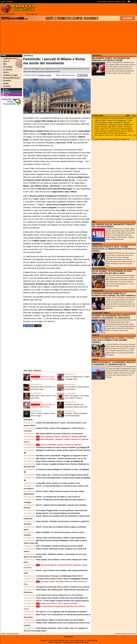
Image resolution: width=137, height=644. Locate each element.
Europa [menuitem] (5, 83)
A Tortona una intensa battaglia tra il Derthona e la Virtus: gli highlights (63, 469)
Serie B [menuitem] (5, 72)
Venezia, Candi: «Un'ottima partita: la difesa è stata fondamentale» (61, 538)
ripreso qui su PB (64, 143)
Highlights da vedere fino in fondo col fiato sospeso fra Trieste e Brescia (63, 450)
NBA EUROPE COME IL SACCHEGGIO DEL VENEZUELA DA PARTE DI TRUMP (111, 59)
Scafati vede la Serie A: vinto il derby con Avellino (57, 604)
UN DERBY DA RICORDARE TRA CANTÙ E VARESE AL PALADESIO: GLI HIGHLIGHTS (111, 317)
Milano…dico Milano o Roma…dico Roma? (42, 186)
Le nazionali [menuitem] (7, 70)
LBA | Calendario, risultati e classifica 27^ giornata (112, 123)
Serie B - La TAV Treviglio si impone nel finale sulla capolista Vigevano (62, 601)
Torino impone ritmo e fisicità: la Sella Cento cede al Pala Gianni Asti (62, 598)
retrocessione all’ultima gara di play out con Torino (46, 284)
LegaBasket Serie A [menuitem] (10, 59)
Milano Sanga (40, 241)
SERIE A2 (96, 335)
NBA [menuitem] (4, 64)
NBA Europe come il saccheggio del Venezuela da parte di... (43, 379)
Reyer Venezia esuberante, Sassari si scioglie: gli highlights (58, 461)
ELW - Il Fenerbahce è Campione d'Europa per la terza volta (58, 546)
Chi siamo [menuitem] (6, 86)
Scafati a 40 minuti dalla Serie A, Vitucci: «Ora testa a (113, 127)
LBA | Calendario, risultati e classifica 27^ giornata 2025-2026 (61, 437)
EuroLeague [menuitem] (7, 67)
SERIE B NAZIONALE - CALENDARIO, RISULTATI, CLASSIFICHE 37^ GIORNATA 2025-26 (114, 363)
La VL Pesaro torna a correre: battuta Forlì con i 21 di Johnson (59, 595)
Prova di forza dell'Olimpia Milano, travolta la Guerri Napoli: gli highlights (63, 478)
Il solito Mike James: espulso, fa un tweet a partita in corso (58, 483)
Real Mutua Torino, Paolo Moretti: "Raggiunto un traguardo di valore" (62, 456)
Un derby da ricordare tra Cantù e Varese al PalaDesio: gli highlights (62, 447)
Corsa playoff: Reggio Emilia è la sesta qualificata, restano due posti (62, 510)
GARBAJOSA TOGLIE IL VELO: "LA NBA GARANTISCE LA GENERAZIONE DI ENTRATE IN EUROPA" (114, 249)
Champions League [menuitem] (9, 75)
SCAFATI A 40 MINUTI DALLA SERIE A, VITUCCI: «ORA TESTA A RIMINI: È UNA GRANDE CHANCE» (113, 340)
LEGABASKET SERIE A (101, 313)
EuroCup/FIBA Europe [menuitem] (10, 78)
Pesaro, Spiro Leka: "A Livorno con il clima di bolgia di (113, 129)
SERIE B (95, 360)
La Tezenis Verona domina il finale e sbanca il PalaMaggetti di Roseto (62, 579)
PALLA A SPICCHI (99, 268)
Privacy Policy (131, 634)
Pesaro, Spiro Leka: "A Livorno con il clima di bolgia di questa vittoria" (63, 475)
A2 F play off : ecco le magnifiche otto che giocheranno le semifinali (61, 612)
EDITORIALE (97, 55)
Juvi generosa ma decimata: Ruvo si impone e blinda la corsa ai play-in (63, 587)
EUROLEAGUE (98, 291)
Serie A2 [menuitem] (5, 61)
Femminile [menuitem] (6, 81)
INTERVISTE (97, 244)
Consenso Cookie (120, 634)
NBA (94, 222)
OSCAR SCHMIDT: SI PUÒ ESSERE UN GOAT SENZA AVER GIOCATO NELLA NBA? (112, 272)
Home (4, 55)
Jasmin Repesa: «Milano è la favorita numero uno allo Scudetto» (60, 620)
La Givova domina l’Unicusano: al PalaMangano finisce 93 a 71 (59, 576)
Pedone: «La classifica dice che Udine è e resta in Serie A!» (58, 497)
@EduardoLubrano (68, 75)
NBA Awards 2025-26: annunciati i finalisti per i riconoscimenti (59, 434)
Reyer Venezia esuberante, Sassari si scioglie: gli (112, 139)
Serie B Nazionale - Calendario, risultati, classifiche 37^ (114, 125)
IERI (134, 116)
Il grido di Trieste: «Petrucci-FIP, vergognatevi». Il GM (113, 120)
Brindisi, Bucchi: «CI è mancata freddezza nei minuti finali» (58, 513)
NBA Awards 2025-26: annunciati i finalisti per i (111, 133)
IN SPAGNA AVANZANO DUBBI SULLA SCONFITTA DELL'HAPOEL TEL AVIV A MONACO (114, 294)
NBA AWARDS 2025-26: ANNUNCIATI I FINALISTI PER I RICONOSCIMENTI (113, 226)
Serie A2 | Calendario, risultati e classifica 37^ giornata (59, 445)
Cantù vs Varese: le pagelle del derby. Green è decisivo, (114, 131)
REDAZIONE (68, 637)
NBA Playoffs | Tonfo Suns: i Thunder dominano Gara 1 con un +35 (61, 459)
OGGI (128, 116)
